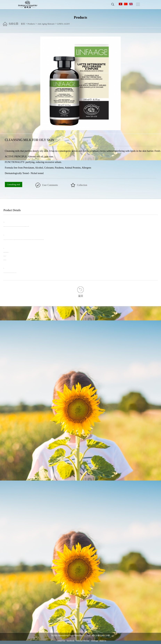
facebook (71, 641)
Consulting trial (13, 184)
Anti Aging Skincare (46, 23)
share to (103, 641)
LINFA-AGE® (63, 23)
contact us (61, 641)
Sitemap (94, 641)
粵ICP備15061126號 (101, 635)
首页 (23, 23)
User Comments (50, 185)
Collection (82, 185)
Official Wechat (83, 641)
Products (31, 23)
